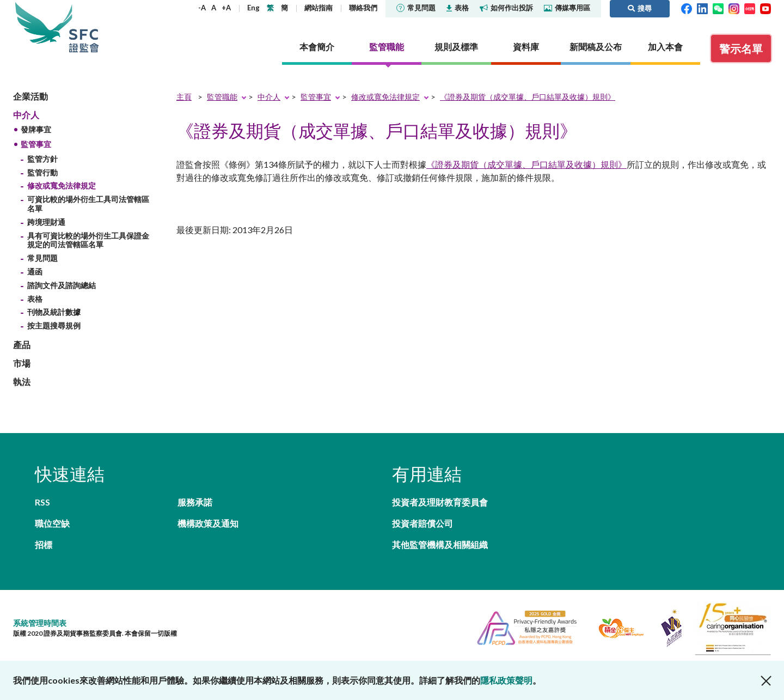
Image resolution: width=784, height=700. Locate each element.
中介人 (26, 115)
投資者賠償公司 (422, 523)
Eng (253, 8)
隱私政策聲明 (506, 680)
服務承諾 (195, 502)
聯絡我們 (363, 8)
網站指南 (318, 8)
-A (202, 8)
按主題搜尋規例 (54, 325)
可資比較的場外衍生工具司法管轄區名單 (88, 204)
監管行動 (42, 172)
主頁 (184, 97)
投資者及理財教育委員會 (440, 502)
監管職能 (222, 97)
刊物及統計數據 (54, 312)
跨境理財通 (46, 222)
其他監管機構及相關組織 (440, 544)
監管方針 (42, 159)
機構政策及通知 (208, 523)
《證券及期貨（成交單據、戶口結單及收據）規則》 (528, 97)
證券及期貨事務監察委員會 (84, 27)
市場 (22, 363)
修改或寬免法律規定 (62, 185)
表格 (458, 8)
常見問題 (416, 8)
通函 (35, 272)
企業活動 (30, 96)
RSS (42, 502)
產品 (22, 345)
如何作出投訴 (506, 8)
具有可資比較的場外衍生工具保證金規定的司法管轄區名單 (88, 240)
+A (226, 8)
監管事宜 (36, 144)
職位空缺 (52, 523)
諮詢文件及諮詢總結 (62, 285)
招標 (44, 544)
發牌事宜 (36, 129)
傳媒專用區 (567, 8)
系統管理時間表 (40, 623)
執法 (22, 382)
